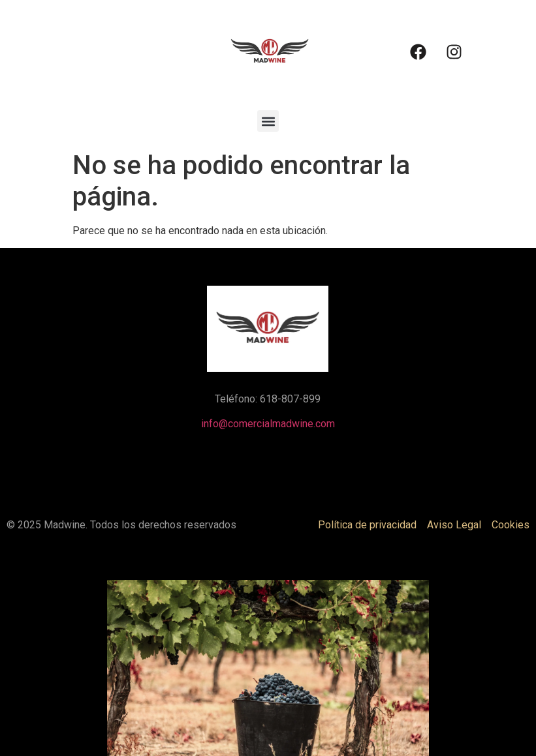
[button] (268, 121)
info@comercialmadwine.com (268, 424)
